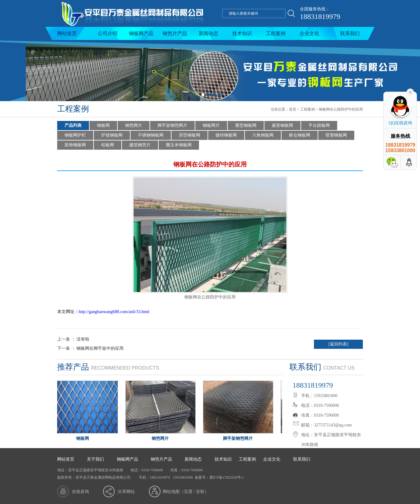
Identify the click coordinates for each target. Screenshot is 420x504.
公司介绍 (108, 33)
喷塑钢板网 (336, 135)
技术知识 (242, 33)
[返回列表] (338, 344)
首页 (293, 109)
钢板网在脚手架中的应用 (100, 348)
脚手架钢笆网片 (172, 125)
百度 (188, 492)
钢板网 (103, 125)
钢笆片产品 (175, 33)
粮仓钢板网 (300, 135)
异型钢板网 (190, 135)
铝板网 (108, 145)
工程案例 (276, 33)
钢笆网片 (134, 125)
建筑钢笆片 (140, 145)
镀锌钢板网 (226, 135)
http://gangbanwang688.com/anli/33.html (114, 312)
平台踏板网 (319, 125)
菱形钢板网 (282, 125)
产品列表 (73, 125)
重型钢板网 (246, 125)
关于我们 (95, 459)
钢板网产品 (141, 33)
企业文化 (309, 33)
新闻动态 (208, 33)
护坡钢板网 (112, 135)
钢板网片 (211, 125)
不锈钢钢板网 (151, 135)
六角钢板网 (263, 135)
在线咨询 (80, 492)
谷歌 (200, 492)
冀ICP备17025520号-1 (227, 477)
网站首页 (67, 33)
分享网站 (126, 492)
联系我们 (350, 33)
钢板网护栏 (75, 135)
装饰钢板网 (75, 145)
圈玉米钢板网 (179, 145)
